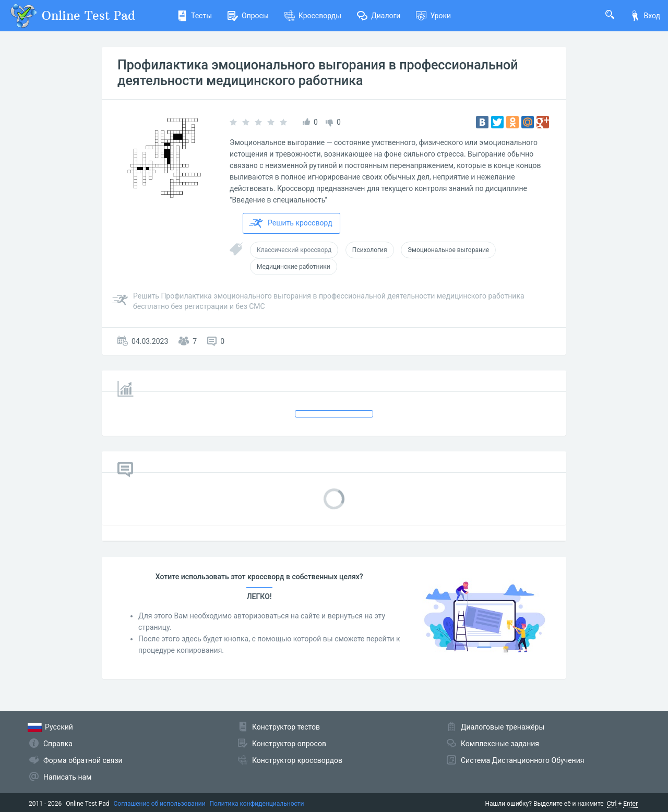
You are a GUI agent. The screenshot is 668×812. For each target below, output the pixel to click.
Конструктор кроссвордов (297, 760)
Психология (370, 250)
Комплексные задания (500, 744)
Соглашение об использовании (160, 804)
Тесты (194, 16)
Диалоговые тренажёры (503, 727)
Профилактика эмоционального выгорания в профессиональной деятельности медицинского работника (318, 73)
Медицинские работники (294, 267)
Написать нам (67, 777)
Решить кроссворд (291, 223)
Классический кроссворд (294, 250)
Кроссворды (313, 16)
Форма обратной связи (83, 760)
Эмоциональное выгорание (448, 250)
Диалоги (379, 16)
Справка (58, 744)
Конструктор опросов (289, 744)
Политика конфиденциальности (257, 804)
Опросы (248, 16)
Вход (645, 16)
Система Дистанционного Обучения (522, 760)
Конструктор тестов (286, 727)
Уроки (433, 16)
